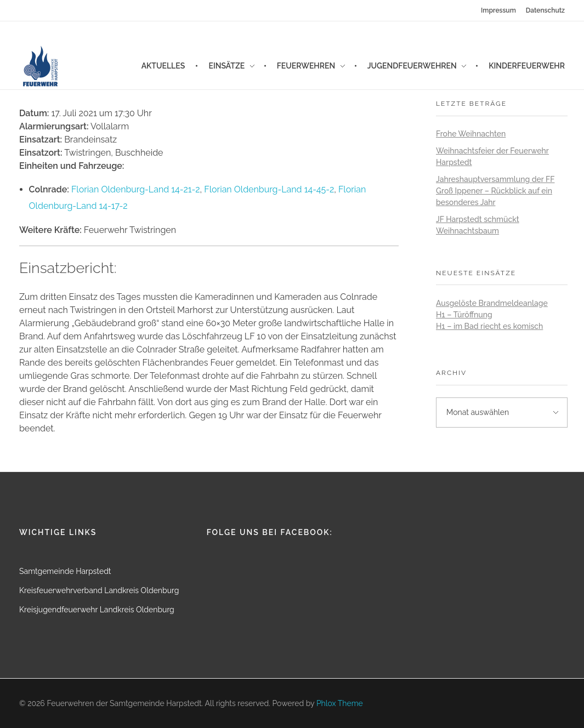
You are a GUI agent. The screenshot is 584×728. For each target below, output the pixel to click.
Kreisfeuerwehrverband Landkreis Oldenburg (99, 590)
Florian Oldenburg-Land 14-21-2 (136, 189)
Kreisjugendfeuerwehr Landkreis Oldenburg (97, 610)
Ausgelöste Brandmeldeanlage (492, 303)
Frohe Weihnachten (471, 134)
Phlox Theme (340, 703)
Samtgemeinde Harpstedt (65, 571)
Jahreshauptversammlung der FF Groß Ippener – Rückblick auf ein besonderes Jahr (495, 191)
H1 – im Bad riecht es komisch (489, 326)
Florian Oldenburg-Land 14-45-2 (269, 189)
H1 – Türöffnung (464, 315)
